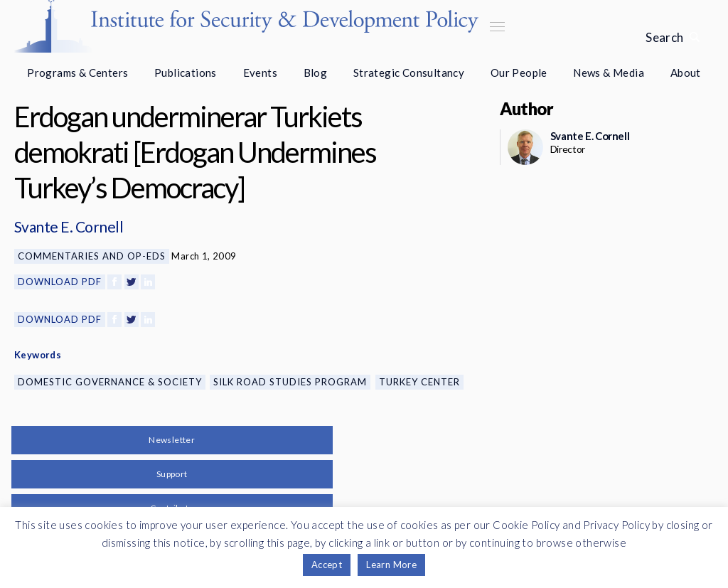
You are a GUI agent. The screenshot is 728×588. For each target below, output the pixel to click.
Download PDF (60, 282)
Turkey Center (419, 382)
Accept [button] (327, 565)
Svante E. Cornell (69, 226)
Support (172, 474)
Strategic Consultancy (409, 73)
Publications (186, 73)
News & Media (609, 73)
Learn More (391, 565)
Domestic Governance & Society (110, 382)
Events (260, 73)
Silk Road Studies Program (290, 382)
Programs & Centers (77, 73)
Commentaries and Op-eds (92, 256)
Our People (519, 73)
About (686, 73)
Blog (316, 73)
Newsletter (172, 440)
